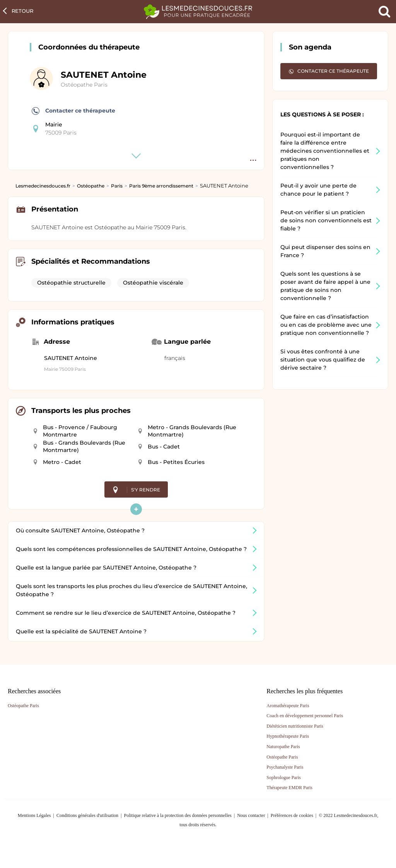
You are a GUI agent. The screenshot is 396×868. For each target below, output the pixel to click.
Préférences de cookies (292, 815)
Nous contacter (251, 815)
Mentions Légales (34, 815)
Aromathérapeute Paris (288, 706)
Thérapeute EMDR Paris (289, 788)
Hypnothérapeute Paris (288, 736)
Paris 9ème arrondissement (161, 186)
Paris (117, 186)
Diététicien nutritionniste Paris (295, 726)
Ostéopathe (91, 186)
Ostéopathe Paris (84, 85)
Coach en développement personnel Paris (305, 716)
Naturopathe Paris (283, 747)
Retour (22, 11)
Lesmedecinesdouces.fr (43, 186)
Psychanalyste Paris (285, 767)
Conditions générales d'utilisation (87, 815)
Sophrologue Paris (283, 778)
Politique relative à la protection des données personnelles (178, 815)
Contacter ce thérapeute (73, 111)
